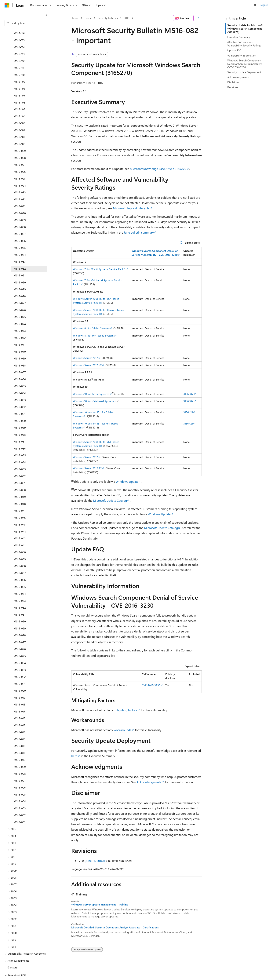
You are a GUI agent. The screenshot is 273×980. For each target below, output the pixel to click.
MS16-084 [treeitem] (20, 242)
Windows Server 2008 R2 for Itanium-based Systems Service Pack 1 (98, 312)
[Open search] (255, 5)
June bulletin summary (139, 232)
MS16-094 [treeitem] (20, 172)
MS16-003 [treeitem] (20, 795)
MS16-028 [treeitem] (20, 622)
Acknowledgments (149, 782)
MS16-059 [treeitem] (20, 415)
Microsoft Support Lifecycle (131, 208)
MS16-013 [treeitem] (19, 726)
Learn (75, 18)
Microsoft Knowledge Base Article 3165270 (158, 169)
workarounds (122, 730)
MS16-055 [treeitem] (20, 442)
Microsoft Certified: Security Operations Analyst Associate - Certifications (115, 927)
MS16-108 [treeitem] (19, 76)
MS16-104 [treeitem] (19, 103)
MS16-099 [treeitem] (20, 138)
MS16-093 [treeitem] (20, 179)
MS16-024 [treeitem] (20, 650)
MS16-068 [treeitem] (20, 352)
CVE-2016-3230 (151, 685)
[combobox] (26, 23)
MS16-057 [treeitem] (20, 428)
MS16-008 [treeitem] (20, 761)
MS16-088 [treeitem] (20, 214)
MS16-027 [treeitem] (20, 629)
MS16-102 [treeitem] (19, 117)
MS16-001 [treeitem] (19, 809)
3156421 (188, 412)
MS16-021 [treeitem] (19, 671)
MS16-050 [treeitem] (20, 477)
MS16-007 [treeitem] (20, 768)
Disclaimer (233, 82)
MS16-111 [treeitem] (19, 55)
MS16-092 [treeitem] (20, 186)
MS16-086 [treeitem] (20, 228)
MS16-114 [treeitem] (19, 34)
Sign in (264, 5)
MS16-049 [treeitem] (20, 484)
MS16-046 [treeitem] (20, 505)
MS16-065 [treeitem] (20, 373)
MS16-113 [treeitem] (19, 41)
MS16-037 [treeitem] (20, 560)
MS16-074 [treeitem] (20, 311)
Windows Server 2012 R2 (87, 365)
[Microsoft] (7, 5)
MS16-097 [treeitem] (20, 152)
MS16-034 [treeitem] (20, 581)
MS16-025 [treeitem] (20, 643)
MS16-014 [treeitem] (19, 719)
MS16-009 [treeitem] (20, 754)
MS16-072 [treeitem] (20, 325)
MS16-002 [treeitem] (20, 802)
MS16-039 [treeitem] (20, 546)
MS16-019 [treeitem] (19, 685)
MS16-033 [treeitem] (20, 588)
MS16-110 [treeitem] (19, 62)
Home (88, 18)
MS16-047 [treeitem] (20, 498)
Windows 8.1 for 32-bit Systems (91, 328)
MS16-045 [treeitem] (20, 511)
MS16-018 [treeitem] (19, 691)
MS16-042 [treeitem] (20, 525)
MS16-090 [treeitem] (20, 200)
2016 (127, 18)
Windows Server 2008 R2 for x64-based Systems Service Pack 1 (96, 301)
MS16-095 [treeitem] (20, 165)
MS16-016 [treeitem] (19, 705)
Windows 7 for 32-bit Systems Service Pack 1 (99, 269)
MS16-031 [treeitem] (19, 601)
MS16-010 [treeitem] (19, 747)
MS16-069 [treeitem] (20, 345)
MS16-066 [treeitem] (20, 366)
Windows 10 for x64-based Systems (94, 401)
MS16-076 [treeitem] (20, 297)
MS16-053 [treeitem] (20, 456)
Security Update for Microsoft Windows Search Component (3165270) (245, 29)
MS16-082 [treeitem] (20, 255)
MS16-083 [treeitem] (20, 248)
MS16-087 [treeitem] (20, 221)
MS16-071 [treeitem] (19, 332)
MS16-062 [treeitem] (20, 394)
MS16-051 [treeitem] (19, 470)
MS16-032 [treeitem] (20, 594)
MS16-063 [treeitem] (20, 387)
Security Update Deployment (244, 72)
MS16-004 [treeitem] (20, 788)
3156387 (188, 394)
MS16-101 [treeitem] (19, 124)
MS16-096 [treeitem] (20, 159)
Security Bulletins (108, 18)
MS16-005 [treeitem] (20, 781)
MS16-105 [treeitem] (19, 96)
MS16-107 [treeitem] (19, 82)
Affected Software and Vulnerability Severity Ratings (244, 44)
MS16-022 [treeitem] (20, 664)
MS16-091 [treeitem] (19, 193)
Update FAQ (234, 50)
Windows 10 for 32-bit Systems (91, 394)
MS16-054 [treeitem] (20, 449)
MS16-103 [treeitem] (19, 110)
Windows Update (127, 481)
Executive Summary (239, 37)
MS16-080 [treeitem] (20, 269)
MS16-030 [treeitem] (20, 608)
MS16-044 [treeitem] (20, 518)
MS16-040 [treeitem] (20, 539)
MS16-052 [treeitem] (20, 463)
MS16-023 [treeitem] (20, 657)
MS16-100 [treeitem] (19, 131)
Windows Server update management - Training (100, 905)
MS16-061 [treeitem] (19, 401)
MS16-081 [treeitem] (19, 262)
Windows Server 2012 (86, 358)
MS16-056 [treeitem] (20, 435)
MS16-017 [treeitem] (19, 698)
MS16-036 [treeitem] (20, 567)
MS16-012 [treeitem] (19, 733)
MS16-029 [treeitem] (20, 615)
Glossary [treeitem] (13, 954)
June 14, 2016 (94, 861)
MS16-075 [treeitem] (20, 304)
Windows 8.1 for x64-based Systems (94, 335)
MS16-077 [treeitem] (20, 290)
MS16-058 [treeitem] (20, 422)
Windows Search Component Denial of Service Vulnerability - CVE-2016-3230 (246, 64)
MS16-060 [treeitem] (20, 408)
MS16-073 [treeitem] (20, 318)
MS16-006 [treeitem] (20, 774)
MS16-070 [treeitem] (20, 339)
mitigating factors (125, 710)
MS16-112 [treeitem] (19, 48)
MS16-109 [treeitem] (19, 69)
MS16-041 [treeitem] (19, 532)
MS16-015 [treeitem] (19, 712)
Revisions (233, 87)
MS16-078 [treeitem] (20, 283)
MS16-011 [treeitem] (19, 740)
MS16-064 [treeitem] (20, 380)
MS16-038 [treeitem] (20, 553)
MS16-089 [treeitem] (20, 207)
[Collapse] (46, 15)
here (74, 756)
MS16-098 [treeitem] (20, 145)
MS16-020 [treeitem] (20, 678)
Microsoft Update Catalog (110, 500)
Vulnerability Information (242, 55)
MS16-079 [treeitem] (20, 276)
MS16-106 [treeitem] (19, 89)
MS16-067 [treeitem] (20, 359)
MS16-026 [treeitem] (20, 636)
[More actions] (198, 18)
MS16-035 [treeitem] (20, 574)
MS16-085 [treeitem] (20, 235)
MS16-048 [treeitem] (20, 491)
